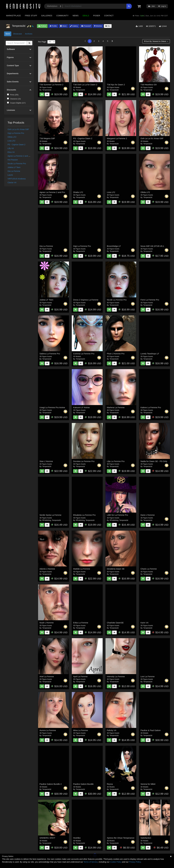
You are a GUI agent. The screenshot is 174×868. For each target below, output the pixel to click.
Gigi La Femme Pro (16, 133)
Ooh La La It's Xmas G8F (18, 129)
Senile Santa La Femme (51, 515)
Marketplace (13, 16)
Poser (97, 16)
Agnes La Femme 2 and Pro (20, 156)
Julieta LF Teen (14, 167)
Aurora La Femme (48, 730)
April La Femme (80, 676)
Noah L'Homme (47, 623)
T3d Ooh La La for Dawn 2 (85, 85)
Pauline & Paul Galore (151, 730)
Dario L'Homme (148, 515)
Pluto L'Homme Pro (116, 354)
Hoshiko (77, 838)
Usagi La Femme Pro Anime (52, 407)
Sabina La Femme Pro (50, 354)
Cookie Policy (116, 862)
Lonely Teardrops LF (150, 354)
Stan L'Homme (46, 461)
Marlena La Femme (116, 407)
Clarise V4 (12, 183)
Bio (108, 26)
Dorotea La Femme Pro (84, 461)
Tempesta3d (47, 90)
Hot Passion (13, 160)
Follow (42, 26)
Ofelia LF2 (12, 137)
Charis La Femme (149, 569)
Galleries (47, 16)
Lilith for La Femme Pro (117, 515)
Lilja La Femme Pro (116, 461)
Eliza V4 (11, 152)
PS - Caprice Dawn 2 (17, 145)
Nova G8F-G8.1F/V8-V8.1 (152, 246)
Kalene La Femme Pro (151, 407)
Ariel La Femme (47, 676)
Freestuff (86, 26)
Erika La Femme (81, 623)
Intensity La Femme (116, 676)
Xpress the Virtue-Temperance (121, 838)
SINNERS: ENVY (47, 838)
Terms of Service (91, 862)
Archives (29, 34)
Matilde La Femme (82, 569)
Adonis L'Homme (47, 569)
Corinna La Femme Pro (84, 354)
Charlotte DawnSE (115, 623)
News (76, 16)
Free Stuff (31, 16)
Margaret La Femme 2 (117, 138)
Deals (86, 16)
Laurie (10, 175)
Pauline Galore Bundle (83, 784)
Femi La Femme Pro (150, 300)
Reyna (110, 784)
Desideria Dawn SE (116, 569)
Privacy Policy (135, 862)
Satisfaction (146, 838)
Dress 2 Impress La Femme (86, 300)
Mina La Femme (80, 730)
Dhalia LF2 (78, 192)
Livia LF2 (11, 141)
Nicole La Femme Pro (17, 164)
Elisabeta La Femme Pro (84, 515)
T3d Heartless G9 (149, 85)
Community (63, 16)
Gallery (74, 26)
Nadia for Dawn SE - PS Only (154, 461)
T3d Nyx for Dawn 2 (116, 85)
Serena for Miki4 (148, 784)
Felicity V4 (112, 730)
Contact (109, 16)
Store (63, 26)
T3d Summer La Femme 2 (51, 85)
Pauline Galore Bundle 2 (51, 784)
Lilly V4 (11, 148)
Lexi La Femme (148, 676)
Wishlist (98, 26)
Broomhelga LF (114, 246)
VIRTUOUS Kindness (17, 179)
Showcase (17, 34)
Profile (53, 26)
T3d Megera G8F (47, 138)
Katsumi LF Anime (81, 407)
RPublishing (47, 520)
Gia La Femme (14, 171)
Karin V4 (145, 623)
